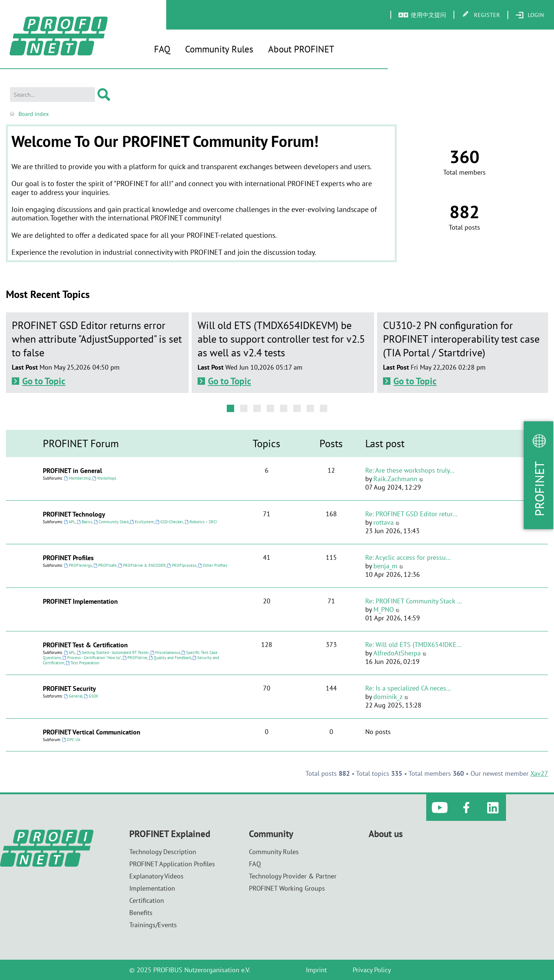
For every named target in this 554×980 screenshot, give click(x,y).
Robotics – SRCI (201, 522)
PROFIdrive (135, 658)
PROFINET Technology (74, 514)
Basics (85, 522)
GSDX (91, 696)
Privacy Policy (372, 970)
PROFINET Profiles (68, 558)
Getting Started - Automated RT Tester (113, 652)
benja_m (385, 566)
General (73, 696)
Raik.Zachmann (395, 479)
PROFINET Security (69, 688)
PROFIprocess (182, 565)
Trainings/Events (153, 925)
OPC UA (71, 740)
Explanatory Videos (156, 876)
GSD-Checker (169, 522)
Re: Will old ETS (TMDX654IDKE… (413, 645)
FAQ (162, 49)
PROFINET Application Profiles (172, 864)
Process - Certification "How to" (92, 658)
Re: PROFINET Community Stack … (414, 601)
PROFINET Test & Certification (85, 645)
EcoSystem (142, 522)
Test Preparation (83, 663)
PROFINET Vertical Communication (92, 732)
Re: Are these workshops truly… (410, 470)
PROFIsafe (105, 565)
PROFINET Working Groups (287, 888)
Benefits (141, 913)
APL (70, 522)
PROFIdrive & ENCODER (142, 565)
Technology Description (163, 852)
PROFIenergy (78, 565)
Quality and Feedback (170, 658)
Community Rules (219, 49)
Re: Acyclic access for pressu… (408, 557)
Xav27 (539, 773)
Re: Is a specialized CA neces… (408, 688)
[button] (230, 408)
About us (386, 834)
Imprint (316, 970)
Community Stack (111, 522)
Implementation (152, 888)
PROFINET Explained (170, 834)
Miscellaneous (165, 652)
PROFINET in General (72, 471)
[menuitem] (530, 15)
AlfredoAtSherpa (397, 653)
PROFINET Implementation (80, 601)
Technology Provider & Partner (293, 876)
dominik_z (388, 697)
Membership (77, 478)
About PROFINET (301, 49)
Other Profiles (213, 565)
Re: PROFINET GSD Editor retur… (411, 514)
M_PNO (384, 609)
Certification (147, 900)
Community (271, 834)
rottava (384, 522)
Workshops (104, 478)
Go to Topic (44, 381)
